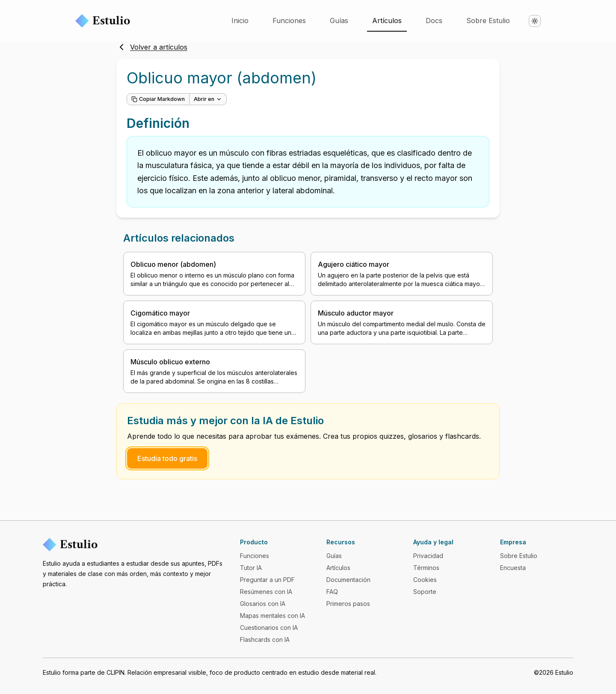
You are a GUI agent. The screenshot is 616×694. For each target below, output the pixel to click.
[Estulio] (135, 545)
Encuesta (513, 568)
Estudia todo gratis (167, 458)
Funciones (289, 21)
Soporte (425, 592)
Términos (426, 568)
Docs (434, 21)
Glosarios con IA (263, 604)
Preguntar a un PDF (267, 580)
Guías (339, 21)
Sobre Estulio (488, 21)
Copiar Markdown (158, 99)
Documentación (348, 580)
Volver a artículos (152, 47)
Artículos (387, 21)
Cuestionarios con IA (269, 628)
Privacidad (428, 556)
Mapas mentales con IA (272, 616)
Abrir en (208, 99)
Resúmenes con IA (266, 592)
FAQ (332, 592)
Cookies (425, 580)
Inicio (240, 21)
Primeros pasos (348, 604)
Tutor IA (251, 568)
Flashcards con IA (265, 639)
